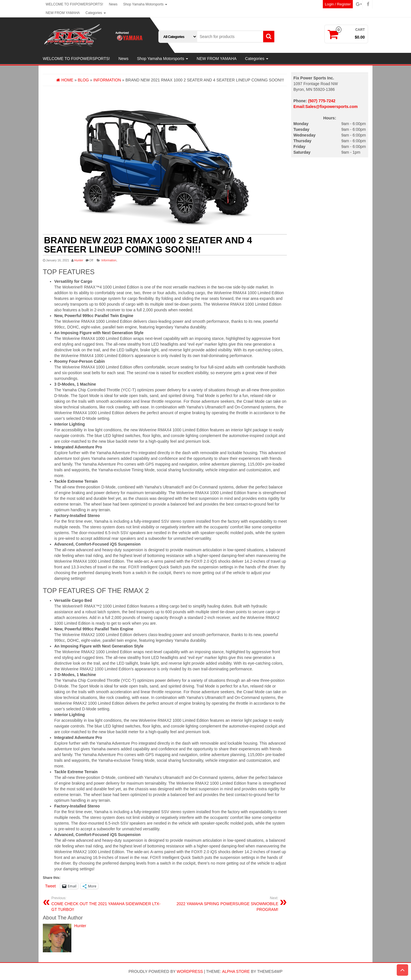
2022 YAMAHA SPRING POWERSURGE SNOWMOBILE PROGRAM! (224, 904)
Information (109, 260)
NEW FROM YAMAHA (63, 13)
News (113, 4)
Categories (96, 13)
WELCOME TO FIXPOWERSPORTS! (74, 4)
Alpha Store (236, 971)
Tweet (50, 886)
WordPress (190, 971)
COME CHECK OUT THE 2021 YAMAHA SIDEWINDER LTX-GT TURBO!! (106, 904)
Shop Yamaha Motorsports (145, 4)
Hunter (79, 260)
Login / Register (338, 4)
